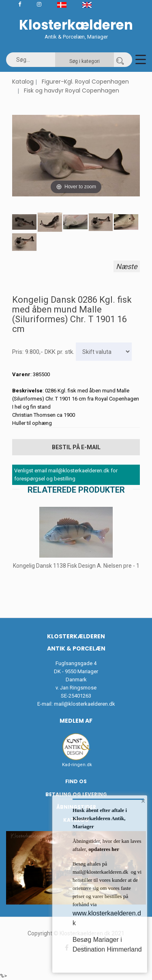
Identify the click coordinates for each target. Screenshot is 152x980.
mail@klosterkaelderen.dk (85, 704)
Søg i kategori (85, 61)
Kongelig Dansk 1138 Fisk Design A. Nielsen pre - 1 (76, 566)
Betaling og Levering (76, 794)
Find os (76, 781)
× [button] (143, 801)
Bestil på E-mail (76, 447)
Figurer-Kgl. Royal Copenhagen (85, 82)
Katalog (23, 82)
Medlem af (76, 721)
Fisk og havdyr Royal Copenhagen (72, 90)
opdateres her (103, 849)
